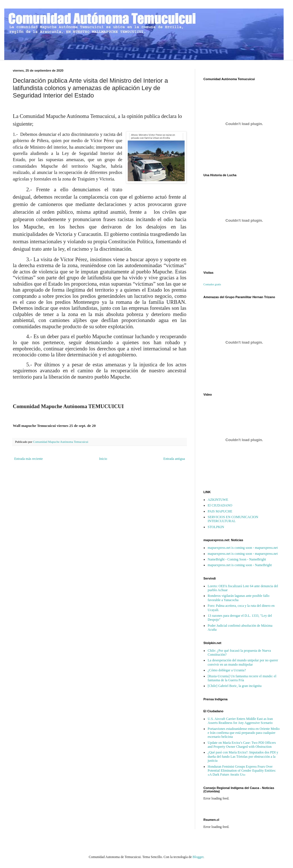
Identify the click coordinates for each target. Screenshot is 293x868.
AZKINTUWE (218, 500)
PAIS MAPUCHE (220, 511)
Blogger (198, 857)
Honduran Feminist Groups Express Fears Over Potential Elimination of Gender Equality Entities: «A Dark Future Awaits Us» (242, 771)
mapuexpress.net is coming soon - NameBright (240, 565)
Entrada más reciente (29, 459)
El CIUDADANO (220, 505)
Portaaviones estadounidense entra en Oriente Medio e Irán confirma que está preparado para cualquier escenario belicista (244, 733)
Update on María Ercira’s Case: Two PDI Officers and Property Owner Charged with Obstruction (242, 745)
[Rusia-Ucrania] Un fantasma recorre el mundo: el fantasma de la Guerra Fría (242, 678)
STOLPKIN (216, 527)
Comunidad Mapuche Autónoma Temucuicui (61, 442)
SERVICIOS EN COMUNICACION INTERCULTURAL (233, 519)
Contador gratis (212, 284)
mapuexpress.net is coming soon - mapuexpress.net (243, 548)
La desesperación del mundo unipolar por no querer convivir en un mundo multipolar (243, 662)
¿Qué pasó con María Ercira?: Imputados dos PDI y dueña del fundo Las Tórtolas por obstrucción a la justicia (243, 756)
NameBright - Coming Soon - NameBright (237, 559)
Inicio (103, 459)
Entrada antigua (174, 459)
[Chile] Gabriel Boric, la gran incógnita (235, 686)
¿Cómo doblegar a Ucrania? (227, 670)
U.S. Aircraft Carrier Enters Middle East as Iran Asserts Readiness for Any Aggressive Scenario (240, 721)
